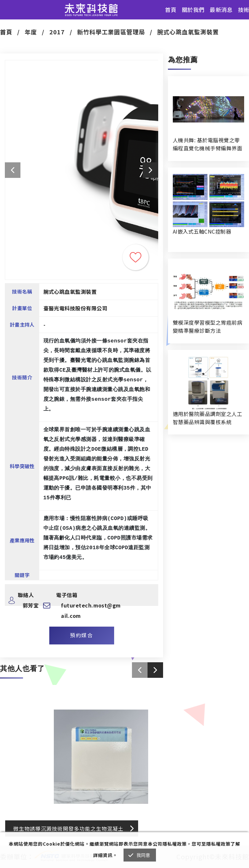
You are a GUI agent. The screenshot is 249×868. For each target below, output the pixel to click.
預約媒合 (81, 635)
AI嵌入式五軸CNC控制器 (202, 231)
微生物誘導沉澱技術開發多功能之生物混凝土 (68, 828)
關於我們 (193, 10)
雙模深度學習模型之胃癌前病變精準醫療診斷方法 (207, 326)
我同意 (143, 855)
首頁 (171, 10)
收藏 (136, 257)
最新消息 (221, 10)
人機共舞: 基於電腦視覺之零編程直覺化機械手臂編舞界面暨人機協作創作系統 (207, 144)
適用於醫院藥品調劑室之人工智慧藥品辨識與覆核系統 (207, 418)
